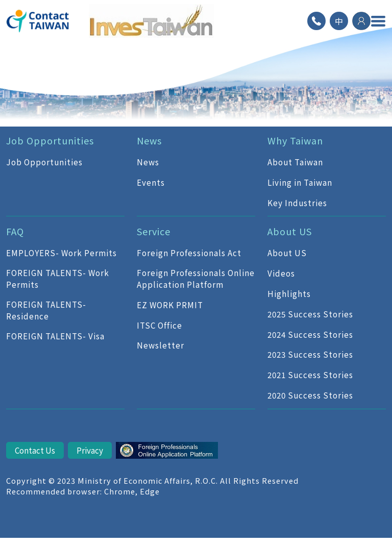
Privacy (90, 450)
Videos (281, 273)
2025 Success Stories (310, 314)
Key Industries (297, 203)
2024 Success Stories (310, 334)
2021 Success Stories (310, 375)
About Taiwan (295, 162)
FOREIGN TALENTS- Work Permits (58, 278)
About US (287, 253)
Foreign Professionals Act (189, 253)
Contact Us (35, 450)
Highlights (289, 293)
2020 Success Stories (310, 395)
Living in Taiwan (300, 182)
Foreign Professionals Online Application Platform (196, 278)
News (148, 162)
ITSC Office (160, 325)
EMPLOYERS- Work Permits (62, 253)
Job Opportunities (44, 162)
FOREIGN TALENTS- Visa (55, 336)
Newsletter (161, 345)
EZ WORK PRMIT (170, 305)
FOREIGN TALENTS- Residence (46, 310)
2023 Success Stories (310, 354)
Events (151, 182)
